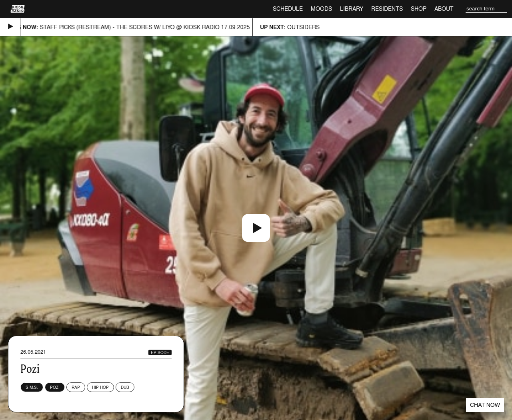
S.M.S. (32, 387)
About (444, 9)
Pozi (55, 387)
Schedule (288, 9)
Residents (387, 9)
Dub (125, 387)
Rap (76, 387)
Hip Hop (100, 387)
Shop (419, 9)
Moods (321, 9)
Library (352, 9)
